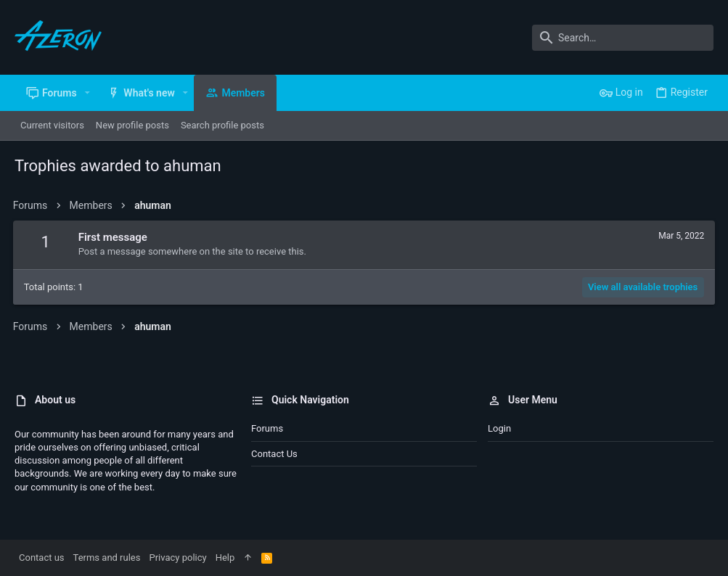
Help (225, 558)
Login (499, 428)
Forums (267, 428)
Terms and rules (107, 558)
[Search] (623, 38)
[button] (87, 93)
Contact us (274, 454)
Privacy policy (177, 558)
